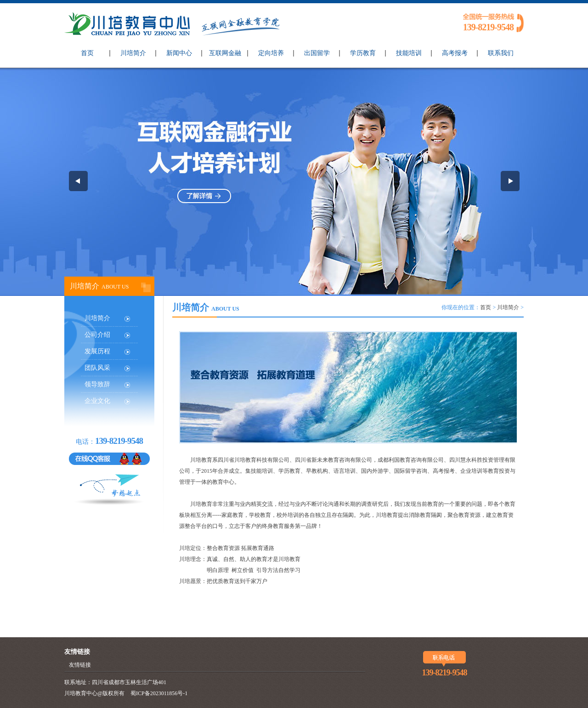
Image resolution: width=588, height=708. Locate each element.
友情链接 (80, 665)
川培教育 (245, 460)
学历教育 (363, 53)
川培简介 (133, 53)
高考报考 (455, 53)
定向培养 (271, 53)
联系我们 (501, 53)
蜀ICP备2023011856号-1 (159, 693)
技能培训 (409, 53)
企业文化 (97, 401)
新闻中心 (179, 53)
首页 (87, 53)
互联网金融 (225, 53)
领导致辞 (97, 384)
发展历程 (97, 351)
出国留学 (317, 53)
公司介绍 (97, 335)
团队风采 (97, 368)
